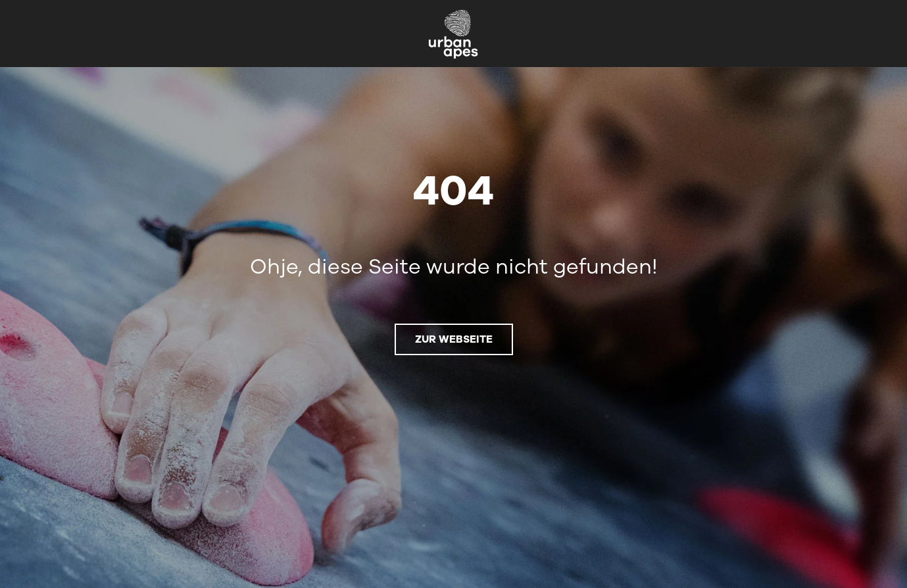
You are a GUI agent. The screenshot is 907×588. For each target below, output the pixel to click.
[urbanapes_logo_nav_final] (453, 13)
